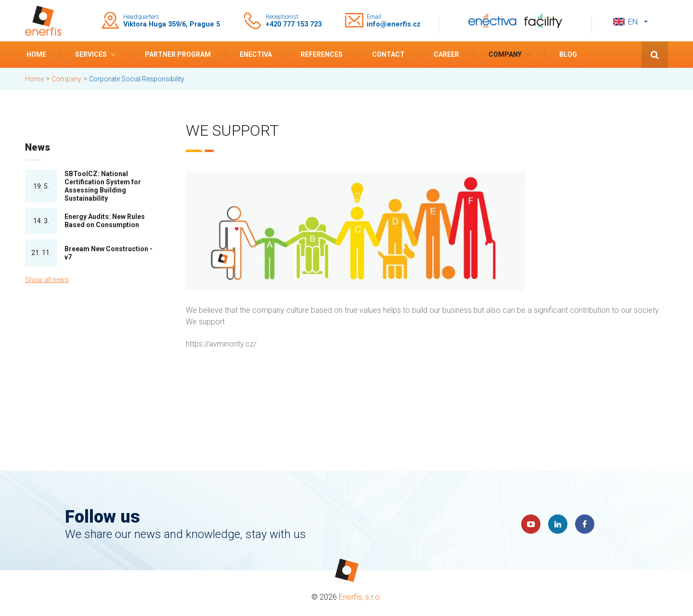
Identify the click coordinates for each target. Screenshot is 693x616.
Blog (568, 54)
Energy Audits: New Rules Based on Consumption (105, 221)
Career (446, 54)
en (633, 22)
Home (36, 54)
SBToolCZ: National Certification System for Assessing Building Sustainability (103, 186)
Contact (388, 54)
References (322, 54)
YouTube (531, 524)
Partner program (178, 54)
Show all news (47, 280)
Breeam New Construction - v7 (109, 253)
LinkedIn (558, 524)
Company (505, 54)
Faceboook (585, 524)
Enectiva (256, 54)
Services (91, 54)
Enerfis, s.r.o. (360, 597)
